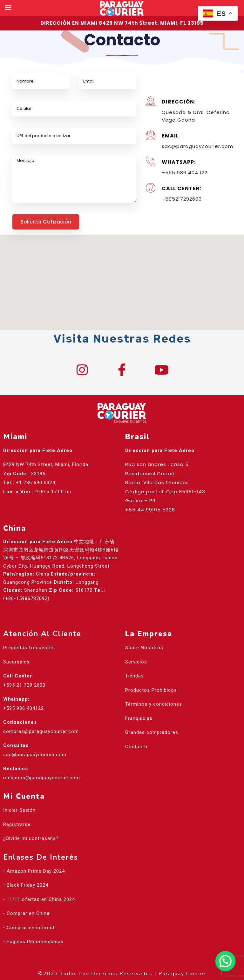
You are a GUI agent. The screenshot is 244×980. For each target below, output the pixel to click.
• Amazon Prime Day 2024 (34, 871)
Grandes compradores (152, 733)
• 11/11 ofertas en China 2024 (39, 899)
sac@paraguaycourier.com (35, 755)
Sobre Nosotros (144, 648)
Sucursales (16, 662)
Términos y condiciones (154, 704)
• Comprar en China (26, 914)
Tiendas (135, 676)
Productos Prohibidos (151, 690)
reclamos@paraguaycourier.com (42, 778)
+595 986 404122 (24, 708)
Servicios (136, 662)
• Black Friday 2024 (26, 885)
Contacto (136, 747)
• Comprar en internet (29, 928)
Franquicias (139, 718)
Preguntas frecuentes (29, 648)
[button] (122, 276)
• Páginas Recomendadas (33, 942)
